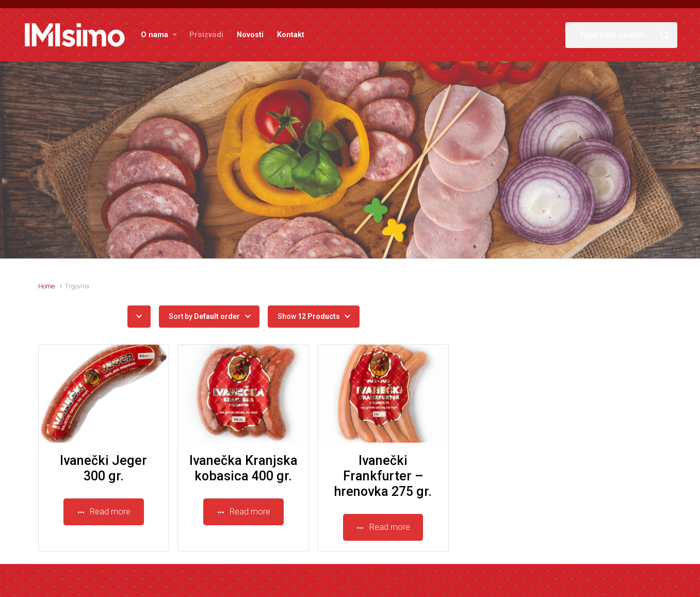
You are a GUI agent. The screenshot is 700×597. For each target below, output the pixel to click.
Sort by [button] (204, 316)
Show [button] (309, 316)
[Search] (621, 35)
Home (46, 286)
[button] (139, 317)
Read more (104, 512)
